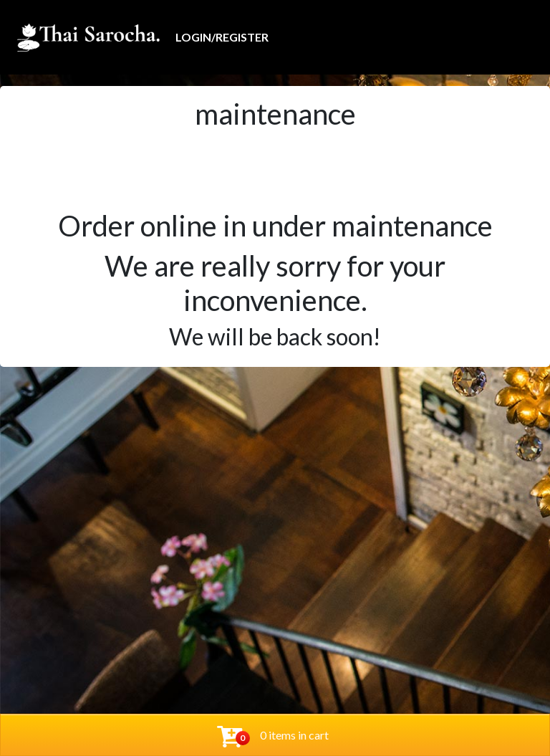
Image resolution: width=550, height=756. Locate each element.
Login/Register (222, 37)
